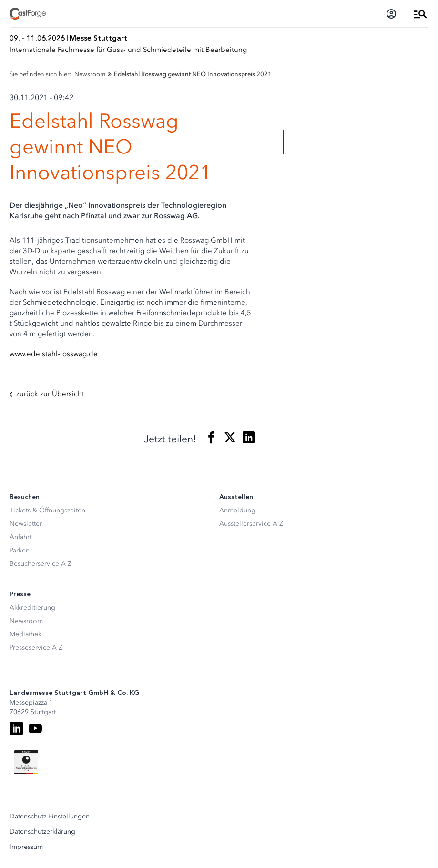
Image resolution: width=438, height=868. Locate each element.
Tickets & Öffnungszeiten (47, 510)
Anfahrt (20, 537)
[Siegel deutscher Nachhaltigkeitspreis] (26, 762)
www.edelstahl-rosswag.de (54, 354)
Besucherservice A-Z (41, 564)
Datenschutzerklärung (42, 832)
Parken (20, 550)
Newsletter (26, 524)
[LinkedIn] (16, 728)
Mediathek (25, 634)
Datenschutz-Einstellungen (50, 817)
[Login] (391, 14)
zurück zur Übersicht (47, 394)
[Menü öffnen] (420, 14)
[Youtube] (35, 728)
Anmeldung (237, 510)
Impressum (26, 847)
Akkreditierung (32, 608)
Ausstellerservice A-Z (251, 524)
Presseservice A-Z (36, 648)
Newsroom (26, 621)
